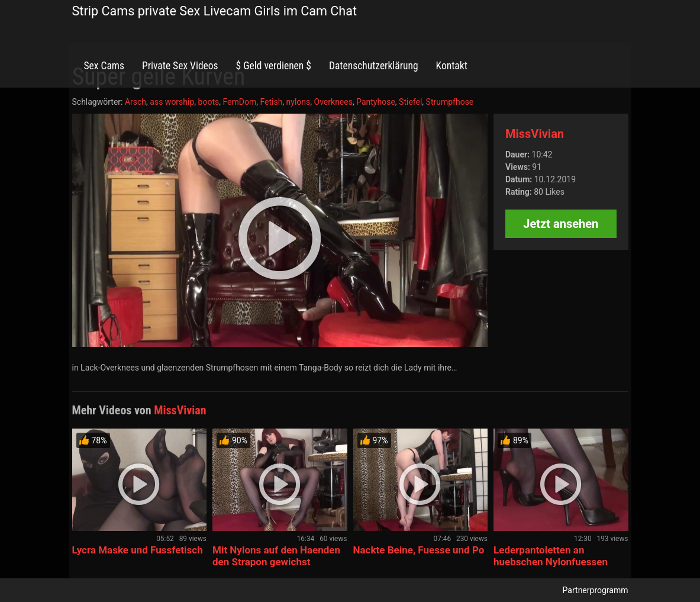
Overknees (333, 102)
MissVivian (535, 134)
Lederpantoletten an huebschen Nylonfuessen (551, 556)
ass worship (172, 102)
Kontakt (452, 66)
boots (209, 102)
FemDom (239, 102)
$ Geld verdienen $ (274, 66)
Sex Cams (104, 66)
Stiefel (410, 102)
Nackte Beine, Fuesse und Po (419, 550)
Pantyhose (376, 102)
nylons (299, 102)
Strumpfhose (450, 102)
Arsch (136, 102)
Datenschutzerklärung (374, 66)
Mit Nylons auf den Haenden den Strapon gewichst (276, 556)
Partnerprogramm (596, 590)
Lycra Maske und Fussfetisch (138, 550)
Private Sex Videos (180, 66)
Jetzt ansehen (561, 224)
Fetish (271, 102)
